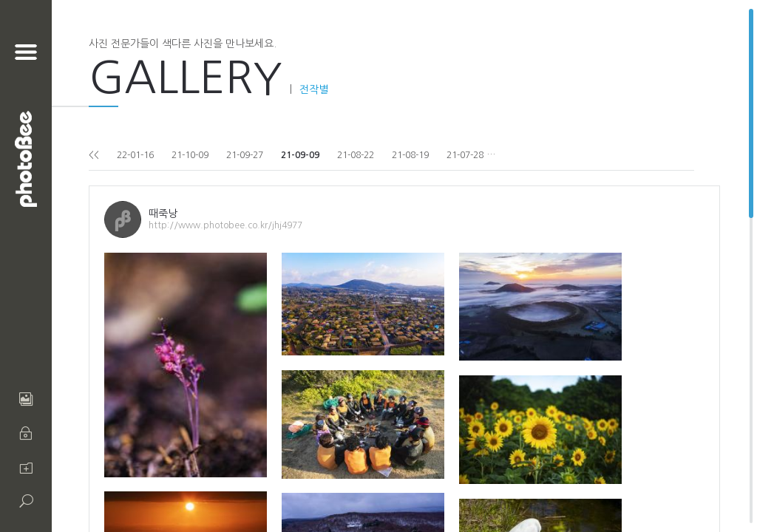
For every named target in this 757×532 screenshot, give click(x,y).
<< (94, 155)
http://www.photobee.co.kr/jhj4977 (225, 225)
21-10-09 (190, 155)
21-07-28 (465, 155)
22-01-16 (135, 155)
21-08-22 (356, 155)
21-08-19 (410, 155)
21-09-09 (300, 155)
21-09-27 (245, 155)
